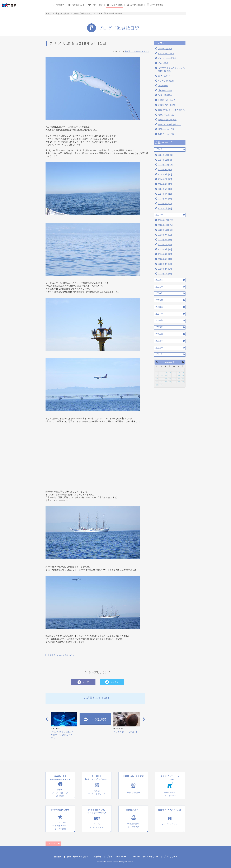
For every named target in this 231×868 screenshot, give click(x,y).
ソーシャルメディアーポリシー (145, 857)
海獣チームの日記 (166, 115)
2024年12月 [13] (165, 155)
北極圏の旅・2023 (166, 105)
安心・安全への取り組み (78, 857)
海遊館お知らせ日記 (167, 120)
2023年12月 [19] (165, 220)
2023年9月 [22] (165, 235)
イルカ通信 (163, 63)
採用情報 (97, 857)
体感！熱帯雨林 (165, 95)
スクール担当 (164, 76)
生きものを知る (62, 13)
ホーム (48, 13)
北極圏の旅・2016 (166, 100)
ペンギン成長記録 (166, 81)
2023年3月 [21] (165, 264)
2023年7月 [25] (165, 245)
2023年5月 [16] (165, 254)
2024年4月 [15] (165, 194)
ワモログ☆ (163, 86)
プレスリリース (171, 857)
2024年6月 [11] (165, 184)
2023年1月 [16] (165, 274)
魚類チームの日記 (166, 134)
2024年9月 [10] (165, 170)
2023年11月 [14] (165, 225)
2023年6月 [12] (165, 249)
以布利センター (165, 90)
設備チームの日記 (166, 129)
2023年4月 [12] (165, 259)
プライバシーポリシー (116, 857)
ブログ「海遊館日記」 (83, 13)
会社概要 (58, 857)
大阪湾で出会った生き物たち (137, 51)
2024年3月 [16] (165, 199)
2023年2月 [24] (165, 269)
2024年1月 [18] (165, 208)
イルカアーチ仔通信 (167, 58)
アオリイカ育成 (165, 49)
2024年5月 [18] (165, 189)
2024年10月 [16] (165, 165)
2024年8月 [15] (165, 174)
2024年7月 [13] (165, 179)
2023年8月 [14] (165, 240)
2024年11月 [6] (165, 160)
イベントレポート (166, 53)
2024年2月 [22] (165, 204)
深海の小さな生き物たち (169, 124)
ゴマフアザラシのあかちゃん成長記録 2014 (171, 70)
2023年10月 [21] (165, 230)
